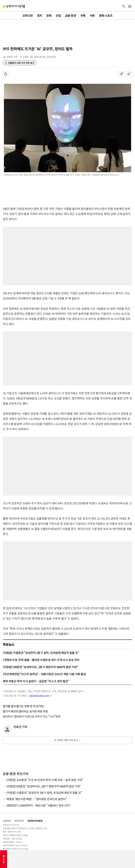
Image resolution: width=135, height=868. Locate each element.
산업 (58, 16)
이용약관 (7, 821)
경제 (49, 16)
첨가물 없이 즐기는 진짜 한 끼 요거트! (23, 706)
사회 (92, 16)
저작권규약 (19, 821)
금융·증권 (71, 16)
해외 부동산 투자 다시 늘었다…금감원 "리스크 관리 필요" (36, 681)
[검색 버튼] (124, 7)
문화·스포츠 (106, 16)
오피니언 (28, 16)
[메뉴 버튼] (130, 7)
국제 (83, 16)
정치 (40, 16)
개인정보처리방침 (35, 821)
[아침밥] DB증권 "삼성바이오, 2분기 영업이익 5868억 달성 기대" (40, 667)
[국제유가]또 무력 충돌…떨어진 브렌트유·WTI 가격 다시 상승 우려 (41, 660)
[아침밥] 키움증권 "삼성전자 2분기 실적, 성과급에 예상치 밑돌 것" (41, 653)
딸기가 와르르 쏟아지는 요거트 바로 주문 (25, 711)
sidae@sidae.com (39, 696)
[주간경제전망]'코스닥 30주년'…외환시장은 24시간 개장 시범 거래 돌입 (44, 674)
